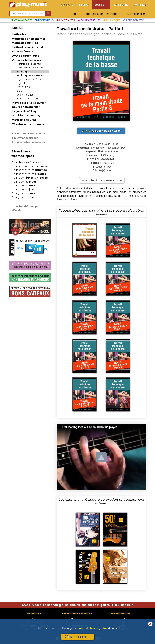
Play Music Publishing (77, 619)
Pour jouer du (24, 182)
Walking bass (25, 95)
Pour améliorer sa (30, 166)
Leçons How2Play (24, 111)
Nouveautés (66, 20)
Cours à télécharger (26, 107)
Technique (23, 71)
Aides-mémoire (23, 51)
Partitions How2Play (26, 115)
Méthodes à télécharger (29, 39)
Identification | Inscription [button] (103, 14)
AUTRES (140, 5)
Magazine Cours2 (24, 120)
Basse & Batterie (27, 98)
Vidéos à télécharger (26, 60)
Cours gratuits (89, 20)
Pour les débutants (29, 64)
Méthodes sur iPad (25, 43)
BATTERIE (121, 5)
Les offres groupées (25, 138)
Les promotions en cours (28, 142)
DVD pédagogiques (26, 56)
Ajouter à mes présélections (102, 180)
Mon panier (136, 14)
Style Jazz (23, 83)
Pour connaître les (29, 170)
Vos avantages (22, 20)
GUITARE (67, 5)
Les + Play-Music (34, 619)
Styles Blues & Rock (29, 79)
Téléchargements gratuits (30, 124)
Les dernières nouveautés (29, 133)
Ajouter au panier (101, 131)
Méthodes (19, 34)
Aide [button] (76, 14)
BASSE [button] (101, 5)
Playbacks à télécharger (29, 103)
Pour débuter (134, 20)
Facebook (121, 619)
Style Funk (23, 87)
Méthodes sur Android (27, 47)
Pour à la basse (27, 162)
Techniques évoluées (30, 75)
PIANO (84, 5)
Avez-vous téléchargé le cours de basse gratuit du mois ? (77, 605)
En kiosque (112, 20)
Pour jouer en (23, 197)
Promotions (45, 20)
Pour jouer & (30, 178)
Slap (20, 91)
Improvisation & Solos (30, 68)
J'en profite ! (77, 637)
